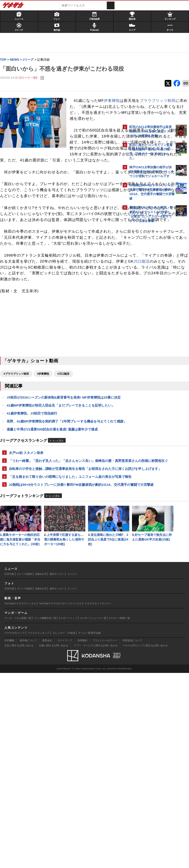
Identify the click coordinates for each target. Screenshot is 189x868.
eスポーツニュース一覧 (93, 813)
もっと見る (60, 573)
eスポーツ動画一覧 (120, 813)
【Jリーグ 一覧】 (31, 87)
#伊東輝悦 (45, 490)
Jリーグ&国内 (25, 769)
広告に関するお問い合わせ (19, 841)
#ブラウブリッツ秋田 (18, 490)
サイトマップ (65, 835)
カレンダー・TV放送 (64, 828)
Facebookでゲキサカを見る (148, 301)
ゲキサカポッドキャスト (98, 798)
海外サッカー (57, 769)
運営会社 (47, 835)
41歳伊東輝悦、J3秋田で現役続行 (34, 540)
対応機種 (9, 835)
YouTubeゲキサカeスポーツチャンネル (60, 798)
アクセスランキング (39, 828)
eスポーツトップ (68, 813)
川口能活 (10, 372)
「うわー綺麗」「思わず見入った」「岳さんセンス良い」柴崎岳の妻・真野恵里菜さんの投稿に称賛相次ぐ (61, 596)
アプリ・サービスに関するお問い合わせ (96, 841)
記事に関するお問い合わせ (54, 841)
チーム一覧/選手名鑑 (90, 828)
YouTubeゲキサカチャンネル (20, 798)
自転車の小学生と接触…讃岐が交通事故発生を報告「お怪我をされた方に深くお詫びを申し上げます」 (61, 609)
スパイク (72, 769)
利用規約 (82, 835)
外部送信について (132, 835)
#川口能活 (66, 490)
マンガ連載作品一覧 (45, 813)
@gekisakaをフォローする (147, 292)
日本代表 (9, 769)
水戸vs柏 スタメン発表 (28, 585)
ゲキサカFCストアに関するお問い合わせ (145, 841)
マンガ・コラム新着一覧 (18, 813)
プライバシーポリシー (105, 835)
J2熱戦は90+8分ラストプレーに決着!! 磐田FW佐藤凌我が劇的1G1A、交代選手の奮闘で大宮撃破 (57, 635)
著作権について (28, 835)
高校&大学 (41, 769)
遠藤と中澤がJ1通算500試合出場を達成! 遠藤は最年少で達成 (54, 561)
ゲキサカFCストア (15, 828)
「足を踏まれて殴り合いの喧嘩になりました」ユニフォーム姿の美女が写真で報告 (61, 622)
